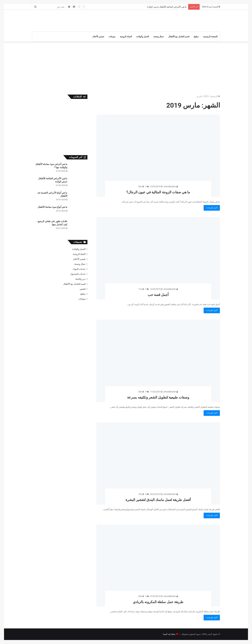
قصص (83, 289)
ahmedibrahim (171, 187)
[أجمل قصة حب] (158, 258)
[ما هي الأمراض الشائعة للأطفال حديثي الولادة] (79, 183)
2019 (206, 96)
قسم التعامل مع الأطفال (179, 37)
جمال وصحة (159, 37)
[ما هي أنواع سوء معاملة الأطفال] (79, 212)
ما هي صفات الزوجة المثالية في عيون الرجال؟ (158, 192)
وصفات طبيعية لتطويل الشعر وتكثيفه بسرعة (158, 397)
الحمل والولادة (143, 37)
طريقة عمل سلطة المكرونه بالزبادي (158, 601)
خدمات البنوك (79, 269)
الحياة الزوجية (126, 37)
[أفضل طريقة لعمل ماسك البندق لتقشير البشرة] (158, 463)
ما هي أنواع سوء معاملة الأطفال (52, 207)
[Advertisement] (94, 20)
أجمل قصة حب (158, 294)
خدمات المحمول (78, 274)
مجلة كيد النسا (169, 634)
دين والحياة (80, 279)
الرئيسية (215, 96)
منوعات (112, 37)
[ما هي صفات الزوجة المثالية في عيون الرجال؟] (158, 156)
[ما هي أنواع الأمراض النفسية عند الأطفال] (79, 197)
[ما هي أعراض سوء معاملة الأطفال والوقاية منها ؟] (79, 169)
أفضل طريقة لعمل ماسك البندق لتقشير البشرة (158, 499)
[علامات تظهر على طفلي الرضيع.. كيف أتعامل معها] (79, 226)
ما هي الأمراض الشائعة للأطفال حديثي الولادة (167, 7)
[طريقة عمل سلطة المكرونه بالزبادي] (158, 566)
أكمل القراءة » (212, 208)
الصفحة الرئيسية (210, 37)
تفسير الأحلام (98, 37)
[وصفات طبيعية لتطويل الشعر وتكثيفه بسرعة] (158, 361)
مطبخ (196, 37)
